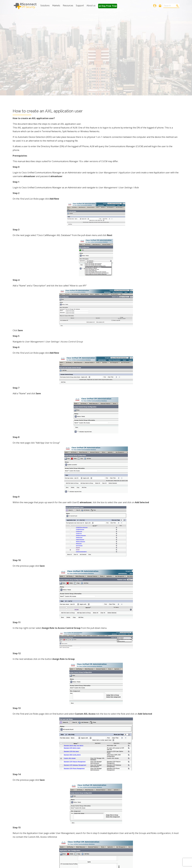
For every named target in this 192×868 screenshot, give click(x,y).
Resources (68, 6)
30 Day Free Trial (108, 6)
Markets (56, 6)
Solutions (45, 6)
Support (80, 6)
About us (91, 6)
